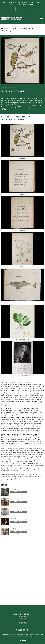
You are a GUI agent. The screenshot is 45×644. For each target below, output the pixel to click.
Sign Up (21, 9)
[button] (42, 18)
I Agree (23, 640)
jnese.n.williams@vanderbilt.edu (11, 480)
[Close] (43, 6)
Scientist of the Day (27, 28)
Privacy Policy (32, 636)
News (16, 28)
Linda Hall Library (7, 28)
